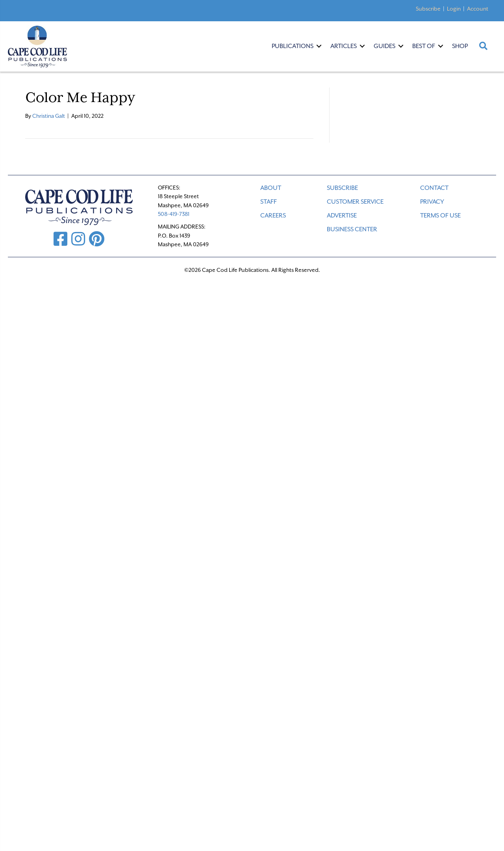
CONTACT (434, 188)
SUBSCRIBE (342, 188)
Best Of (424, 46)
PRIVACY (432, 202)
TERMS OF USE (440, 216)
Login (454, 9)
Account (478, 9)
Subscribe (428, 9)
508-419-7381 (174, 214)
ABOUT (271, 188)
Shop (460, 46)
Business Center (352, 229)
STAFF (269, 202)
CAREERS (273, 216)
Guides (384, 46)
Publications (293, 46)
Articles (344, 46)
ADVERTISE (342, 216)
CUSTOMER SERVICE (355, 202)
